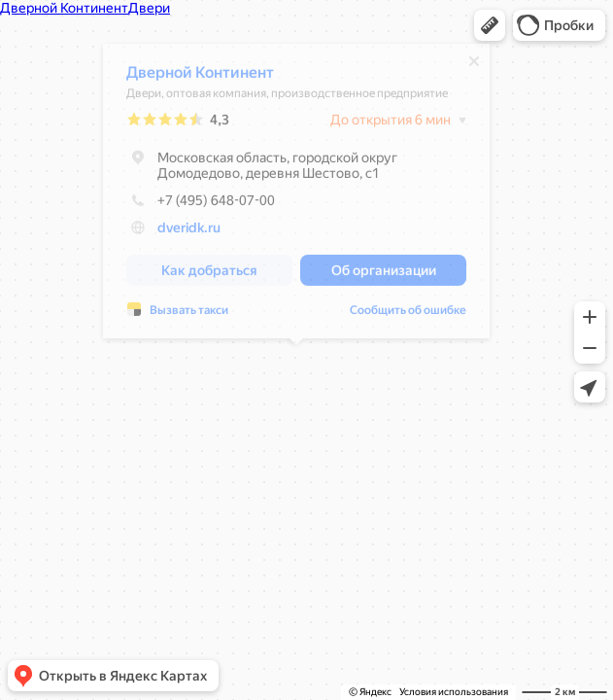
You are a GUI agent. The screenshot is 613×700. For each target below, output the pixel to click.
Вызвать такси (189, 315)
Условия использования (454, 692)
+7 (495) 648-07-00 (201, 205)
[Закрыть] (474, 66)
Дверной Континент (200, 77)
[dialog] (296, 196)
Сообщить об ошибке (408, 315)
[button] (490, 25)
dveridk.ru (189, 232)
